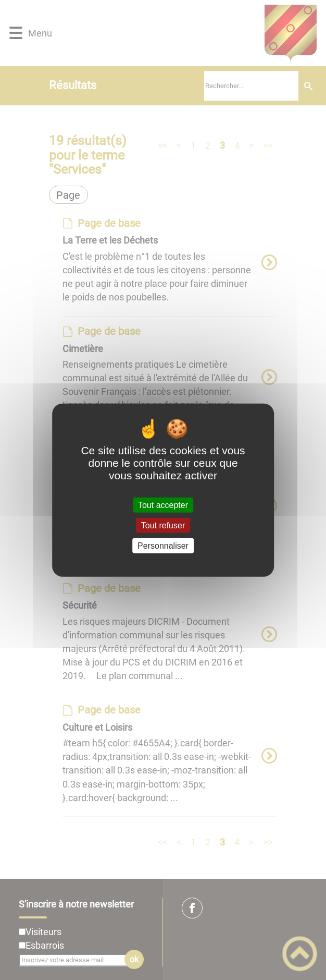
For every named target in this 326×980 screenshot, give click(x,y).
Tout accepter (163, 505)
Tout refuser (163, 525)
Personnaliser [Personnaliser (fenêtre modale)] (163, 546)
